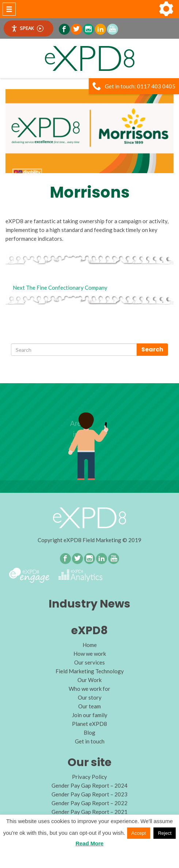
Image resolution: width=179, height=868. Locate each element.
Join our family (90, 715)
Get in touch (90, 741)
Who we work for (89, 689)
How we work (90, 654)
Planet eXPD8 (89, 724)
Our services (89, 662)
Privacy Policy (89, 777)
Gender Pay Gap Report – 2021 (89, 812)
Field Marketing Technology (90, 671)
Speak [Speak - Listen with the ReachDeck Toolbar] (27, 28)
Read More (90, 843)
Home (90, 645)
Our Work (89, 680)
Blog (89, 732)
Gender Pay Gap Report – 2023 (89, 794)
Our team (89, 706)
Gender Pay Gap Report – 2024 (89, 785)
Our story (90, 697)
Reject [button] (165, 833)
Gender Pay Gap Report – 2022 (89, 803)
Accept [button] (139, 833)
